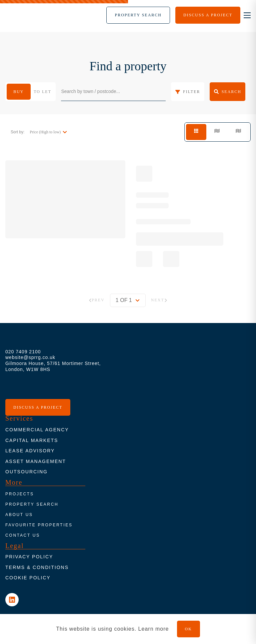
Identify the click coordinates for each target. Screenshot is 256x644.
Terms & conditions (37, 567)
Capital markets (32, 440)
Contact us (23, 535)
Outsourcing (26, 472)
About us (19, 515)
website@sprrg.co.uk (30, 357)
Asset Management (36, 461)
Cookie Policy (28, 578)
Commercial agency (37, 430)
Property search (32, 504)
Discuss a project (38, 407)
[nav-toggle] (247, 15)
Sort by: (17, 132)
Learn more (154, 629)
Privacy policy (29, 557)
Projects (20, 494)
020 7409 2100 (23, 352)
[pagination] (128, 300)
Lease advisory (30, 451)
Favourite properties (39, 525)
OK (188, 629)
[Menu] (138, 15)
